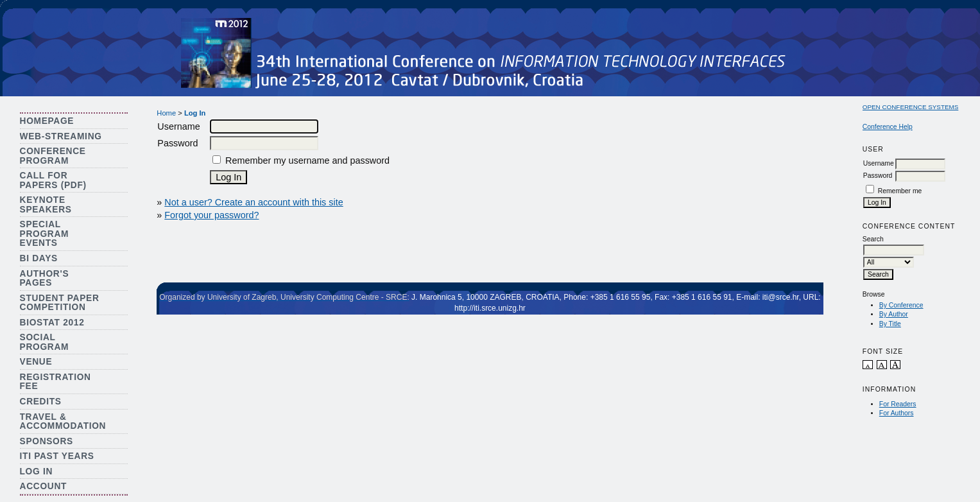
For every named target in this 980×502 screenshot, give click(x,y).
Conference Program (53, 156)
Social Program (45, 342)
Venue (36, 362)
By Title (890, 324)
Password (878, 176)
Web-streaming (61, 136)
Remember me (900, 191)
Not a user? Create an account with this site (254, 202)
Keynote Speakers (46, 205)
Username (879, 163)
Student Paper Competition (60, 303)
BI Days (39, 258)
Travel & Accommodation (63, 422)
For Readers (898, 404)
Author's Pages (45, 279)
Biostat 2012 (52, 323)
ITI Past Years (57, 456)
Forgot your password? (211, 215)
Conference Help (888, 127)
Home (166, 113)
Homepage (47, 121)
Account (44, 486)
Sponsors (47, 441)
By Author (894, 314)
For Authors (897, 413)
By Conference (901, 305)
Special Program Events (45, 234)
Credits (41, 402)
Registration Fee (56, 382)
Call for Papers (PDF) (53, 180)
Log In (37, 472)
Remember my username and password (307, 160)
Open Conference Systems (911, 107)
